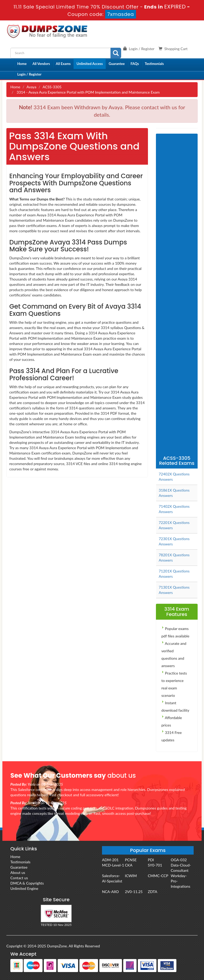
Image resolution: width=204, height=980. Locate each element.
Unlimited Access (90, 64)
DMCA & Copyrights (27, 883)
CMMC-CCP (158, 876)
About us (18, 872)
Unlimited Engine (24, 888)
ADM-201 (110, 860)
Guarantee (117, 64)
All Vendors (41, 64)
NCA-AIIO (110, 892)
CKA (129, 865)
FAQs (135, 64)
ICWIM (131, 876)
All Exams (63, 64)
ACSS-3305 (52, 87)
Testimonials (154, 64)
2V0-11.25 (134, 892)
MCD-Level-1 (113, 865)
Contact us (19, 878)
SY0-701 (155, 865)
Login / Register (29, 74)
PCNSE (131, 860)
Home (22, 64)
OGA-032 (179, 860)
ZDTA (153, 892)
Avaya (31, 87)
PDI (151, 860)
